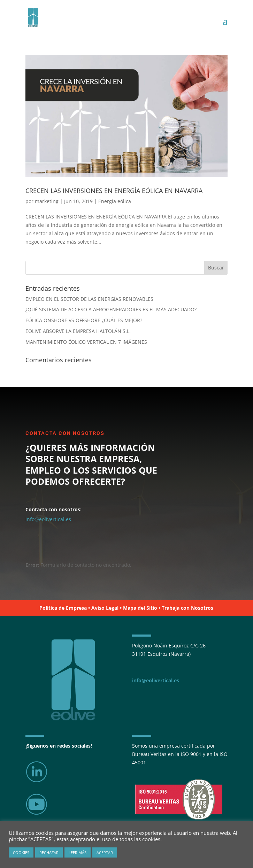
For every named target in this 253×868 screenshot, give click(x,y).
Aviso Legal (105, 608)
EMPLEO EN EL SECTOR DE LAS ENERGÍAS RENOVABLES (89, 299)
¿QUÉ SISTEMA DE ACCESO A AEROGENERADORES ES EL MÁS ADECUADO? (111, 309)
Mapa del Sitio (140, 608)
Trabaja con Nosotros (187, 608)
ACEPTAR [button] (105, 852)
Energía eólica (115, 201)
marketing (47, 201)
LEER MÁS (78, 852)
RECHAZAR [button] (49, 852)
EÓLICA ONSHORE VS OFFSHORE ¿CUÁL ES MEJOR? (84, 320)
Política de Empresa (63, 608)
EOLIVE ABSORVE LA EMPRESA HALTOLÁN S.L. (78, 331)
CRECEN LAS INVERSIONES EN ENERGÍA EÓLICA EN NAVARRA (114, 191)
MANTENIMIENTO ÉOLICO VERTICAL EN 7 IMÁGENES (86, 342)
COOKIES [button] (21, 852)
